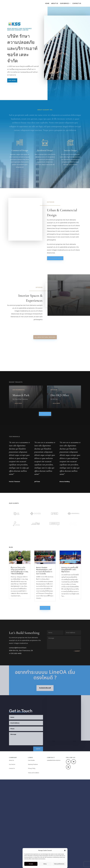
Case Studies (31, 840)
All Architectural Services (45, 337)
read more (18, 467)
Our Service (64, 3)
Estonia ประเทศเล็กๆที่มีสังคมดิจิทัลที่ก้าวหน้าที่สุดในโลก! (70, 650)
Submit (77, 731)
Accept (31, 864)
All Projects (45, 477)
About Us (55, 3)
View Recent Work (55, 258)
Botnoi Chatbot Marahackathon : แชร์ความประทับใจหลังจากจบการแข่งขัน (44, 651)
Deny (45, 864)
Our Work (12, 80)
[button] (65, 850)
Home (47, 3)
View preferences (59, 864)
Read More (45, 688)
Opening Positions (33, 844)
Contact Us (77, 3)
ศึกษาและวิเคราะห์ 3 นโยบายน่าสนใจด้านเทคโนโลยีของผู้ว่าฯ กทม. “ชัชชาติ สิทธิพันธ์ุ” (20, 651)
